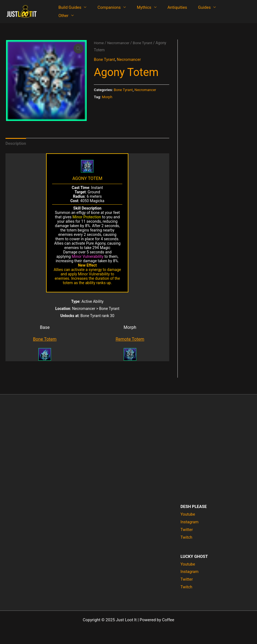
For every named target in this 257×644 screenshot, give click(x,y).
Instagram (190, 522)
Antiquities (168, 12)
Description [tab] (16, 143)
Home (99, 43)
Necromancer (119, 43)
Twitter (187, 530)
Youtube (188, 515)
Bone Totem (45, 340)
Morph (107, 97)
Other (217, 12)
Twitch (187, 538)
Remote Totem (130, 340)
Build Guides (68, 12)
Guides (192, 12)
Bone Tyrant (144, 43)
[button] (78, 49)
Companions (105, 12)
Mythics (137, 12)
